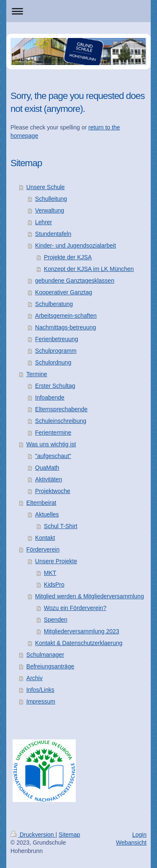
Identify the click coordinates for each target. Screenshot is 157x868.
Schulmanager (45, 655)
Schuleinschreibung (61, 421)
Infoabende (50, 397)
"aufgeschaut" (53, 456)
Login (139, 835)
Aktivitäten (49, 479)
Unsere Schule (46, 187)
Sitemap (69, 835)
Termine (37, 374)
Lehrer (44, 222)
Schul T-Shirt (61, 526)
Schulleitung (51, 199)
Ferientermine (53, 433)
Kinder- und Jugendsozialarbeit (76, 245)
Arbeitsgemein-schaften (66, 316)
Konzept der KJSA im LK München (89, 269)
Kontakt (45, 538)
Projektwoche (53, 491)
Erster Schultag (55, 386)
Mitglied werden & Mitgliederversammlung (90, 596)
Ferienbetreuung (57, 339)
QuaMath (47, 468)
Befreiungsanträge (50, 666)
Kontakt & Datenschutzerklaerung (79, 643)
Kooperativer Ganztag (64, 292)
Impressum (41, 701)
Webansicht (131, 843)
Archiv (35, 678)
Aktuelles (47, 514)
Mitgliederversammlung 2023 (82, 631)
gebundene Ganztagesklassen (75, 281)
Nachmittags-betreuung (66, 327)
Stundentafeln (53, 234)
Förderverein (43, 549)
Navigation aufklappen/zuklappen (78, 11)
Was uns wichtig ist (51, 444)
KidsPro (54, 585)
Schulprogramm (56, 351)
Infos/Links (40, 690)
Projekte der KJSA (68, 257)
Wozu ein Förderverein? (75, 608)
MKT (50, 573)
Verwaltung (50, 210)
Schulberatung (54, 304)
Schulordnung (53, 362)
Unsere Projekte (56, 561)
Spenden (56, 620)
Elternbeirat (41, 503)
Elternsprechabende (61, 409)
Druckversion (33, 835)
